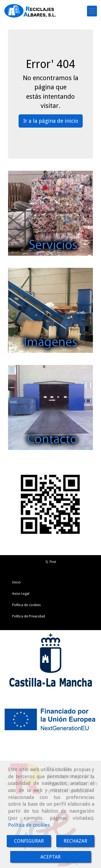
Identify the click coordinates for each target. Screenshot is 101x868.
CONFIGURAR (29, 841)
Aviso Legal (21, 594)
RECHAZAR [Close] (75, 841)
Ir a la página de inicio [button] (51, 121)
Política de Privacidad (29, 616)
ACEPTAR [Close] (50, 857)
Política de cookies (29, 825)
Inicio (16, 582)
